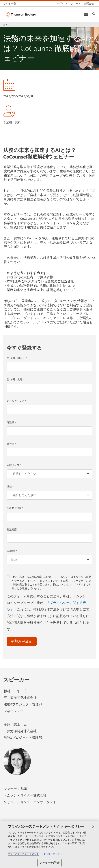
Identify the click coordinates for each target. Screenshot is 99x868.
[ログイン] (62, 4)
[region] (49, 844)
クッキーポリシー (53, 854)
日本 (6, 25)
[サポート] (75, 4)
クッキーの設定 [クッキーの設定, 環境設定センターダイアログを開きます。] (49, 863)
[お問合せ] (89, 4)
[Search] (94, 14)
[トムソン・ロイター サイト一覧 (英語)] (11, 4)
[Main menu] (86, 14)
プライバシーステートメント (23, 854)
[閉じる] (93, 827)
